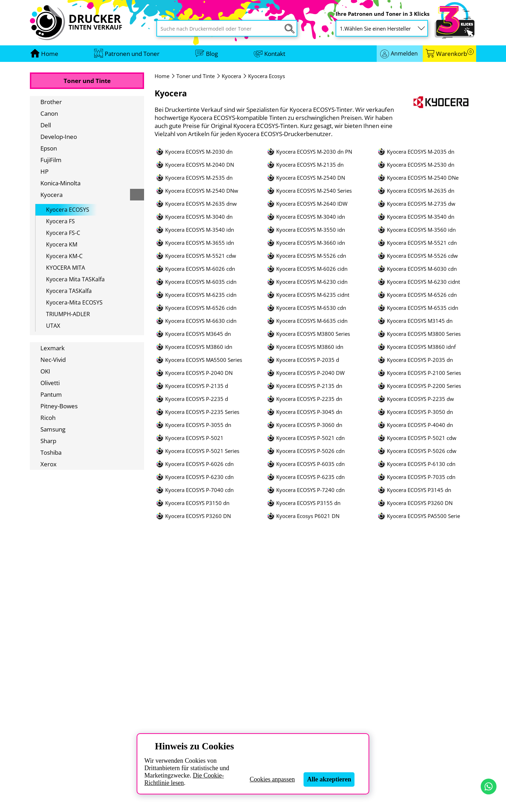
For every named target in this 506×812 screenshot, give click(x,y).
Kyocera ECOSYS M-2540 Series (314, 191)
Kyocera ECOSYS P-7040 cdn (199, 490)
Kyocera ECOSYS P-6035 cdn (310, 464)
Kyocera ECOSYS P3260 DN (420, 503)
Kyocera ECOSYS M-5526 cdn (311, 256)
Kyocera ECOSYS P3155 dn (308, 503)
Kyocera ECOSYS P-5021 (194, 438)
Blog (212, 54)
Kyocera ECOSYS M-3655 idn (200, 243)
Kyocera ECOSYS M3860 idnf (421, 347)
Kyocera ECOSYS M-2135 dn (310, 165)
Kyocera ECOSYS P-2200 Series (424, 386)
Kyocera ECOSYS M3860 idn (199, 347)
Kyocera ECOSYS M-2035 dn (421, 152)
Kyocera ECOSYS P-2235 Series (202, 412)
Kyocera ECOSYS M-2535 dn (199, 178)
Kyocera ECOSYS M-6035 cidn (201, 282)
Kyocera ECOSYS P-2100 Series (424, 373)
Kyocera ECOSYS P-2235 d (197, 399)
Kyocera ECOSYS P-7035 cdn (421, 477)
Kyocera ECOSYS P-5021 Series (202, 451)
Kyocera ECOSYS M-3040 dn (199, 217)
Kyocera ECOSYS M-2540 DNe (423, 178)
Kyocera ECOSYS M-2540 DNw (202, 191)
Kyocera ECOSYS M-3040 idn (311, 217)
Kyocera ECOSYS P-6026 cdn (199, 464)
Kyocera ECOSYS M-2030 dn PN (314, 152)
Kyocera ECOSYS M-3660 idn (311, 243)
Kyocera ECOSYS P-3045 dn (309, 412)
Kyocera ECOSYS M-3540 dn (421, 217)
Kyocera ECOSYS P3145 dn (419, 490)
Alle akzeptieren (329, 779)
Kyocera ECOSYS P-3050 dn (420, 412)
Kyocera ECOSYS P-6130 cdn (421, 464)
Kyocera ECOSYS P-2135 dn (309, 386)
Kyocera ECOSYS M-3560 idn (421, 230)
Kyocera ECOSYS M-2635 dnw (201, 204)
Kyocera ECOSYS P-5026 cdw (422, 451)
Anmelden (404, 53)
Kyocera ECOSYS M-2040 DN (200, 165)
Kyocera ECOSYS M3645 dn (198, 334)
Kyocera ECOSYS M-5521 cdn (422, 243)
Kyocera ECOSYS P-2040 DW (310, 373)
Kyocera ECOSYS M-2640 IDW (312, 204)
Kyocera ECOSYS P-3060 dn (309, 425)
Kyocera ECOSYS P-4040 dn (420, 425)
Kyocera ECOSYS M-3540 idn (200, 230)
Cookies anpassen (272, 779)
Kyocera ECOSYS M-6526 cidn (201, 308)
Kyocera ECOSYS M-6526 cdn (422, 295)
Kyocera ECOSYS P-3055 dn (198, 425)
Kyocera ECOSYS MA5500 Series (204, 360)
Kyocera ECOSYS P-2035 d (308, 360)
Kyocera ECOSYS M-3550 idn (311, 230)
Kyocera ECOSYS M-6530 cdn (311, 308)
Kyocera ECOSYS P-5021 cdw (422, 438)
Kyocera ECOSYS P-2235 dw (420, 399)
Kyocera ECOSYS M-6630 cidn (201, 321)
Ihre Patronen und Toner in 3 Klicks (382, 14)
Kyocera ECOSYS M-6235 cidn (201, 295)
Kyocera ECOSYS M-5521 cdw (201, 256)
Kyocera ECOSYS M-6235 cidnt (313, 295)
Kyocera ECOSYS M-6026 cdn (200, 269)
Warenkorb (455, 54)
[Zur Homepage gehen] (50, 54)
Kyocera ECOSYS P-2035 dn (420, 360)
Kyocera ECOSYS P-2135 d (197, 386)
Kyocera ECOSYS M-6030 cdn (422, 269)
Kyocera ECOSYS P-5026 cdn (310, 451)
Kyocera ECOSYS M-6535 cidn (423, 308)
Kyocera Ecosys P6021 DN (308, 516)
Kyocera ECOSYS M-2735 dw (421, 204)
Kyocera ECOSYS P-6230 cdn (199, 477)
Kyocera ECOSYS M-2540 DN (311, 178)
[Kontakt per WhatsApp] (489, 787)
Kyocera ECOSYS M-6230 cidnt (423, 282)
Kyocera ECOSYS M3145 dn (420, 321)
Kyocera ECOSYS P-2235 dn (309, 399)
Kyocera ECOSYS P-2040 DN (199, 373)
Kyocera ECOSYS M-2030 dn (199, 152)
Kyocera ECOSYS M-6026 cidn (312, 269)
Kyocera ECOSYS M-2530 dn (421, 165)
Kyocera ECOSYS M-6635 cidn (312, 321)
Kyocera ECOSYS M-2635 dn (421, 191)
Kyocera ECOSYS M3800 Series (313, 334)
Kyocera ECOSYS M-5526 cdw (422, 256)
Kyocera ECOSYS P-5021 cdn (310, 438)
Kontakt (275, 54)
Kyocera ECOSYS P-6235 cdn (310, 477)
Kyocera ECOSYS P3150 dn (197, 503)
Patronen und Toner (132, 54)
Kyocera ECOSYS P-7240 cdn (310, 490)
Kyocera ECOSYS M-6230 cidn (312, 282)
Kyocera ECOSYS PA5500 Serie (423, 516)
